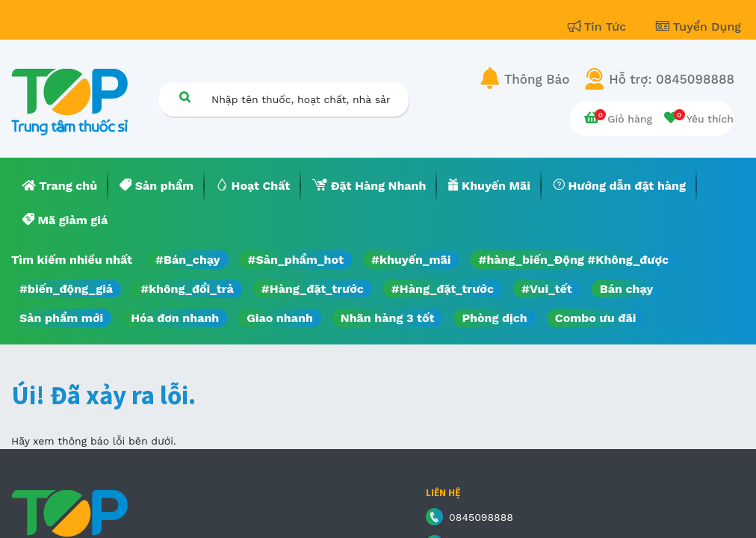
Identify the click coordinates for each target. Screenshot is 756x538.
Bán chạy (626, 289)
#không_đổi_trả (187, 289)
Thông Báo (537, 79)
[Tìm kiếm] (185, 97)
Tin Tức (599, 27)
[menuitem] (60, 186)
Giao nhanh (280, 318)
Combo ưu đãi (596, 318)
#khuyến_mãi (411, 260)
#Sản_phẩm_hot (296, 260)
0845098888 (481, 517)
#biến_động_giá (66, 289)
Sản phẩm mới (61, 318)
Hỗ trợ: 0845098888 (672, 79)
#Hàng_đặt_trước (313, 289)
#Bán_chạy (188, 260)
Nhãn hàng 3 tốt (388, 318)
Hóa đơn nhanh (175, 318)
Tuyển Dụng (698, 27)
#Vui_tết (547, 289)
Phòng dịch (494, 318)
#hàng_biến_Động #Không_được (573, 260)
